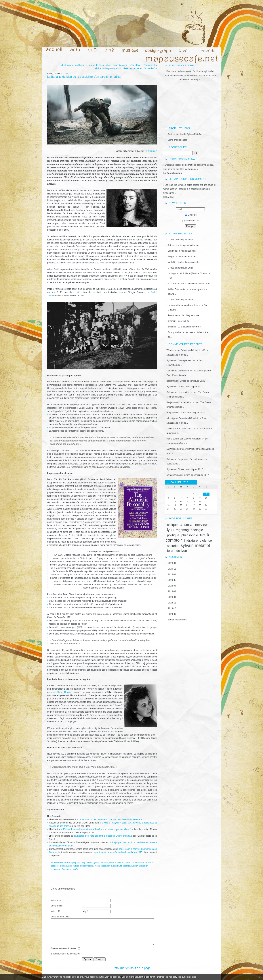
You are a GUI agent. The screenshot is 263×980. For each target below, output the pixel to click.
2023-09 (172, 614)
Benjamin (171, 381)
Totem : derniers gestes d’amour (184, 245)
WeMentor (172, 350)
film (203, 535)
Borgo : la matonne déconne (182, 256)
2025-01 (172, 574)
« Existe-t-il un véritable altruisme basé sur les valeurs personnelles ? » (97, 829)
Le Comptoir (151, 151)
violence (206, 541)
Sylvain (170, 360)
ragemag (182, 530)
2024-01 (172, 597)
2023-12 (172, 603)
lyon (170, 530)
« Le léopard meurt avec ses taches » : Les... (190, 284)
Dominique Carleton (176, 371)
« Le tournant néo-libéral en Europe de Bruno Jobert (86, 65)
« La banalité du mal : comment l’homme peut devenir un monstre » (109, 819)
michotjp (171, 418)
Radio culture (173, 439)
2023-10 (172, 608)
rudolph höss (137, 866)
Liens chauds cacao (178, 140)
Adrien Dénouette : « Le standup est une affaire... (188, 292)
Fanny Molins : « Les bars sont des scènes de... (189, 335)
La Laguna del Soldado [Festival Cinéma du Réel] (189, 276)
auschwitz (117, 866)
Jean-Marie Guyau (61, 692)
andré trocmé (115, 863)
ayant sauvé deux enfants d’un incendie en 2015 (118, 852)
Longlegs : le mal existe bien (182, 251)
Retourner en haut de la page (131, 968)
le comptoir (127, 863)
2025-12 (172, 569)
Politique (71, 863)
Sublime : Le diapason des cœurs (184, 327)
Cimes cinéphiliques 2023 (181, 300)
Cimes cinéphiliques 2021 (192, 381)
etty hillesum (88, 863)
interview (201, 525)
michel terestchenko (103, 866)
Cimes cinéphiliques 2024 (181, 268)
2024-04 (172, 586)
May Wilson (172, 449)
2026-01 (172, 563)
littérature (191, 541)
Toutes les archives (177, 620)
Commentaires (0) (70, 869)
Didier (169, 429)
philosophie (190, 535)
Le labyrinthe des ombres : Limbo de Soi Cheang (188, 307)
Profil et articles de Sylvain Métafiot (185, 134)
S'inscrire (191, 215)
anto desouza (173, 475)
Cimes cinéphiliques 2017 (190, 469)
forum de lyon (177, 551)
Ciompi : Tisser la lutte (179, 321)
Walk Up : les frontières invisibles (184, 262)
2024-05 (172, 580)
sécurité (173, 546)
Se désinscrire (191, 221)
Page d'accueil (120, 65)
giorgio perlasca (101, 863)
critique (172, 525)
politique (173, 535)
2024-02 (172, 591)
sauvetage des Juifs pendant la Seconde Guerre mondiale (103, 836)
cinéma (186, 525)
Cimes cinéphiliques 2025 (181, 240)
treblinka (127, 866)
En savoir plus (189, 977)
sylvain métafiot (195, 545)
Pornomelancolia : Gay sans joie (184, 315)
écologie (197, 530)
